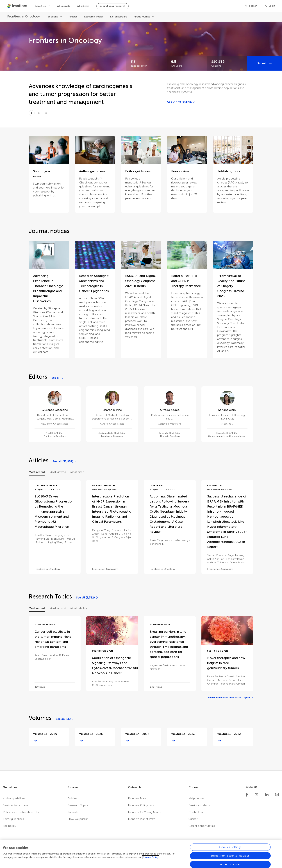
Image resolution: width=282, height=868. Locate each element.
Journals (73, 812)
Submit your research (112, 6)
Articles (73, 17)
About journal (142, 17)
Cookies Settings (230, 848)
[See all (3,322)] (87, 598)
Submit (262, 63)
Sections (53, 17)
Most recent (37, 472)
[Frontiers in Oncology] (24, 16)
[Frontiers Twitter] (257, 795)
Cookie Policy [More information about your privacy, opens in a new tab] (151, 859)
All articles (83, 6)
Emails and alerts (199, 805)
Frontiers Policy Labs (141, 805)
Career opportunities (202, 826)
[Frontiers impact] (147, 63)
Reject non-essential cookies (230, 857)
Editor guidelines (13, 819)
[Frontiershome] (18, 6)
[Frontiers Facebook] (247, 795)
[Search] (251, 6)
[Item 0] (32, 113)
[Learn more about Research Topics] (231, 698)
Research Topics (94, 17)
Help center (196, 798)
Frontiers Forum (138, 798)
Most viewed (58, 472)
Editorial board (119, 17)
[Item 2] (46, 113)
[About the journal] (181, 102)
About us (41, 6)
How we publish (78, 819)
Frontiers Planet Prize (142, 819)
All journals (64, 6)
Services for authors (16, 805)
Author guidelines (14, 798)
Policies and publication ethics (22, 812)
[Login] (270, 6)
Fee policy (9, 826)
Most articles (79, 608)
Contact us (196, 812)
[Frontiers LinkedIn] (267, 795)
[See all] (58, 378)
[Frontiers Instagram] (277, 795)
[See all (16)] (65, 719)
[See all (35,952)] (65, 461)
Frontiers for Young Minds (144, 812)
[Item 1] (39, 113)
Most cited (77, 472)
